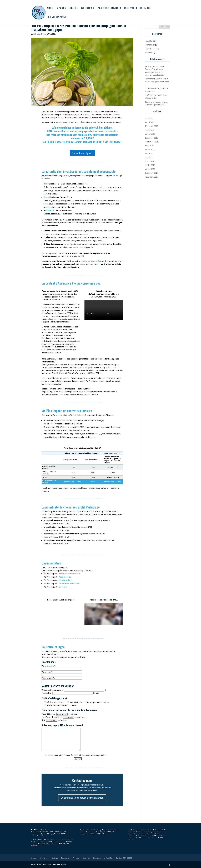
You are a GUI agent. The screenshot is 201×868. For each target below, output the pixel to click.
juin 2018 (149, 153)
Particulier (87, 8)
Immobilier (150, 45)
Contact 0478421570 (57, 17)
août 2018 (149, 146)
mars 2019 (149, 130)
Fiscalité (148, 41)
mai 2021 (149, 118)
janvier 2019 (150, 134)
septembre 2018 (152, 142)
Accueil (50, 8)
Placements (150, 49)
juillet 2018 (150, 150)
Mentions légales (60, 864)
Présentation (65, 577)
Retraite (148, 53)
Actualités (145, 8)
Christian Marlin (40, 34)
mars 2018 (149, 161)
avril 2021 (149, 122)
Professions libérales (108, 8)
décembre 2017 (151, 173)
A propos (61, 8)
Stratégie (73, 8)
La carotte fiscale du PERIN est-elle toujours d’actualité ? (157, 82)
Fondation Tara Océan (91, 261)
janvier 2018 (150, 169)
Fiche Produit (65, 580)
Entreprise (129, 8)
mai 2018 (149, 157)
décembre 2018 (151, 138)
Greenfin (48, 197)
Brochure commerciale (70, 573)
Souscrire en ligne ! (82, 153)
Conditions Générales (69, 583)
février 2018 (150, 165)
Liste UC (63, 587)
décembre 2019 (151, 126)
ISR (45, 184)
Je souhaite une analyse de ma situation (82, 798)
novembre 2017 (151, 177)
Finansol (50, 210)
